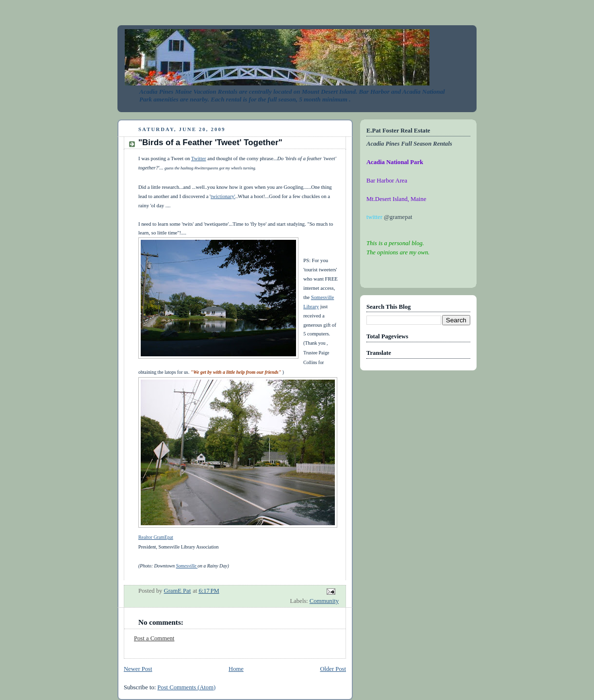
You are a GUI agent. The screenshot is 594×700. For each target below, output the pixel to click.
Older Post (333, 669)
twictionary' (223, 196)
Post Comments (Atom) (186, 687)
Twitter (199, 158)
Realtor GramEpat (156, 537)
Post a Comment (154, 638)
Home (236, 669)
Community (324, 601)
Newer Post (138, 669)
